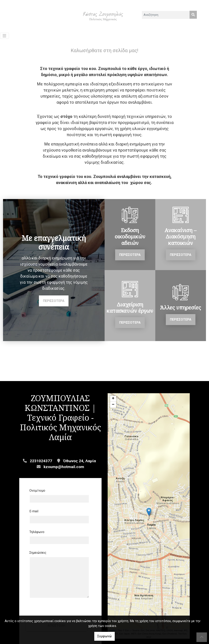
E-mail (34, 513)
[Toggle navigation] (4, 38)
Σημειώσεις (38, 554)
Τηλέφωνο (37, 534)
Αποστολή (61, 611)
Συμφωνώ (104, 636)
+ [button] (113, 401)
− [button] (113, 407)
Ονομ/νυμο (37, 492)
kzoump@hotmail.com (64, 469)
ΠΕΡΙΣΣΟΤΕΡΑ (54, 303)
